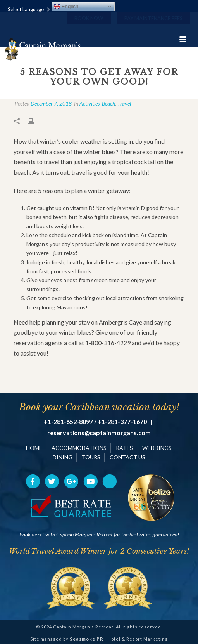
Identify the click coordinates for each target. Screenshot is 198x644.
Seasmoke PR (87, 639)
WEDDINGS (157, 448)
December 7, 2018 (51, 103)
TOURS (91, 457)
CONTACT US (127, 457)
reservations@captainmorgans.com (99, 433)
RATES (124, 448)
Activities (90, 103)
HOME (34, 448)
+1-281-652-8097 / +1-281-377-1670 (95, 422)
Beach (108, 103)
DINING (63, 457)
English (66, 7)
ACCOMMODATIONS (79, 448)
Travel (124, 103)
